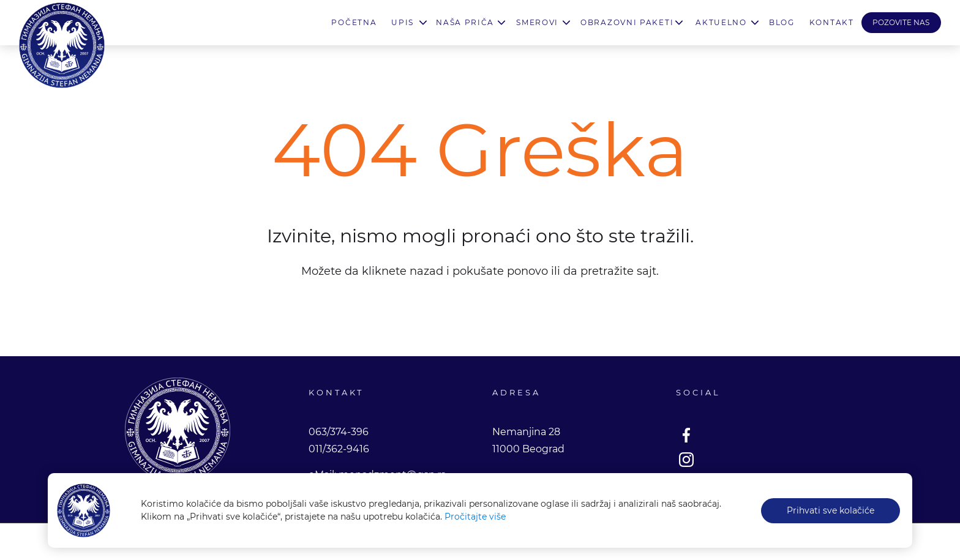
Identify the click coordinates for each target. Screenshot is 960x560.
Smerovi (537, 22)
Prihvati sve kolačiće (831, 510)
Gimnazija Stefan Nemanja (62, 45)
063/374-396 (339, 432)
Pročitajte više (475, 517)
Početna (354, 22)
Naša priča (465, 22)
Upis (403, 22)
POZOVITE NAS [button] (901, 22)
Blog (782, 22)
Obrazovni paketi (627, 22)
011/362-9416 (339, 449)
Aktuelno (721, 22)
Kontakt (832, 22)
